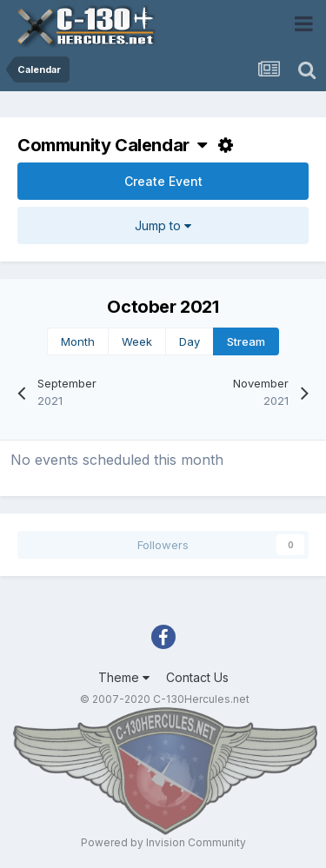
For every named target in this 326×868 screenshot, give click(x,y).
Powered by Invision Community (163, 842)
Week (137, 341)
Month (78, 341)
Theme (124, 677)
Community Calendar (112, 145)
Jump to (163, 225)
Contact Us (197, 677)
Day (190, 341)
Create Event (163, 181)
